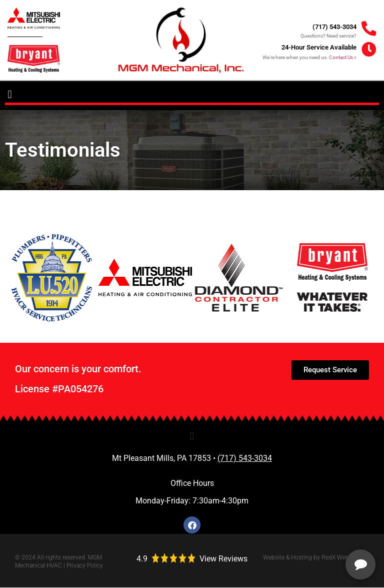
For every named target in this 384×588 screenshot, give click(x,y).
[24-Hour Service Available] (369, 50)
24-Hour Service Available (319, 47)
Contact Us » (343, 57)
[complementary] (311, 533)
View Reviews (223, 559)
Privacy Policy (85, 566)
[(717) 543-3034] (369, 29)
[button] (10, 95)
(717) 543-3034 (334, 27)
